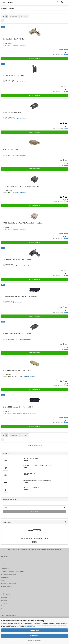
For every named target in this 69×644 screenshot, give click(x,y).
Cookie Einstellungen (7, 586)
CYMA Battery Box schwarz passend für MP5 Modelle (20, 297)
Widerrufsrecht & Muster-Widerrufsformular (13, 571)
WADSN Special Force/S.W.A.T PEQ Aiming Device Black (21, 186)
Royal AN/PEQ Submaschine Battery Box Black (18, 407)
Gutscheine (4, 562)
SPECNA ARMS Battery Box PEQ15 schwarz (17, 333)
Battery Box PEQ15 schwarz (12, 113)
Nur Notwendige (35, 636)
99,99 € (35, 542)
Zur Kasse (4, 609)
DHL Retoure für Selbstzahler (9, 574)
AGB (3, 580)
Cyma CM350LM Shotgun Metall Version (34, 538)
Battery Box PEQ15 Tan (10, 149)
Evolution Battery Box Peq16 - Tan (14, 39)
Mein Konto (5, 606)
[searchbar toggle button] (58, 2)
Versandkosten (5, 568)
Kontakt (3, 565)
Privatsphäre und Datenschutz (9, 584)
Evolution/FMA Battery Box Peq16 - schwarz (17, 260)
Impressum (4, 559)
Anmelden (34, 512)
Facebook (4, 600)
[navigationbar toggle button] (67, 2)
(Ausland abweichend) (20, 45)
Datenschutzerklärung (30, 627)
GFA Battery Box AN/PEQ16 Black (14, 76)
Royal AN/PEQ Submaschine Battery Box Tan (17, 370)
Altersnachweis (5, 577)
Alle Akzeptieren (35, 630)
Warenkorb (4, 603)
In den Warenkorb (34, 58)
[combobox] (14, 16)
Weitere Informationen (34, 640)
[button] (3, 16)
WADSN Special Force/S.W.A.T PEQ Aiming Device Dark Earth (23, 223)
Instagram (4, 597)
